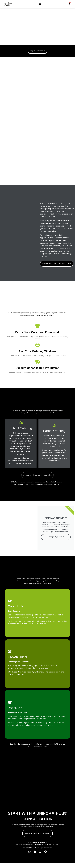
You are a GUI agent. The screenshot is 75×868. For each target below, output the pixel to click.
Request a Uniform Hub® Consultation (56, 537)
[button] (40, 4)
